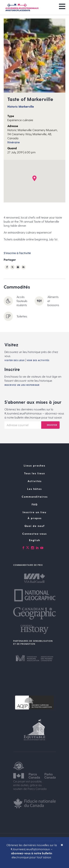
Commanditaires (35, 497)
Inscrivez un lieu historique (22, 385)
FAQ (35, 504)
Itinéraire (14, 142)
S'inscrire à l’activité (17, 253)
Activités (35, 481)
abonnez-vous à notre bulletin (32, 853)
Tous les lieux (35, 473)
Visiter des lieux (15, 360)
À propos (35, 518)
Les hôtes (34, 489)
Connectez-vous (34, 534)
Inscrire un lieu (34, 512)
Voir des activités (38, 360)
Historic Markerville (21, 106)
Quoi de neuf (35, 526)
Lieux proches (34, 465)
